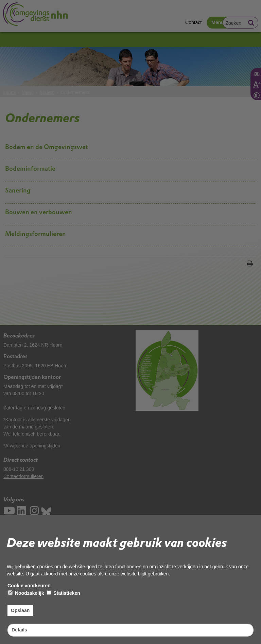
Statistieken (63, 593)
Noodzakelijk (26, 593)
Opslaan (20, 610)
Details (19, 630)
